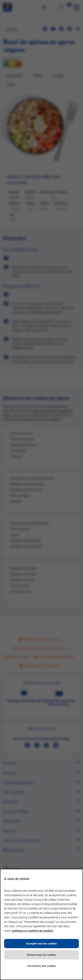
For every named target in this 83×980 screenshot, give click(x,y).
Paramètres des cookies (42, 966)
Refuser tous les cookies (42, 955)
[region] (41, 924)
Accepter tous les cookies (41, 943)
